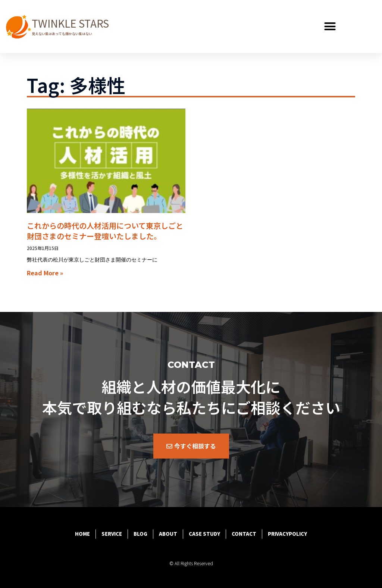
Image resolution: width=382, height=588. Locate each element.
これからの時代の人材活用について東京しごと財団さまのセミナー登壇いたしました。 (105, 231)
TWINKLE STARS (70, 23)
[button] (330, 26)
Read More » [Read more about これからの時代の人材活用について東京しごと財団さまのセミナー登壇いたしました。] (45, 273)
